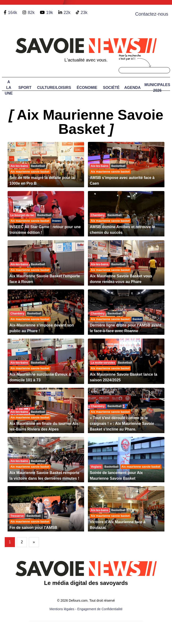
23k (84, 13)
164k (12, 13)
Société (111, 88)
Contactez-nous (152, 14)
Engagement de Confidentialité (100, 609)
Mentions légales (62, 609)
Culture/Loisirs (54, 88)
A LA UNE (9, 88)
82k (31, 13)
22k (67, 13)
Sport (25, 88)
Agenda (132, 88)
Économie (87, 88)
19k (49, 13)
